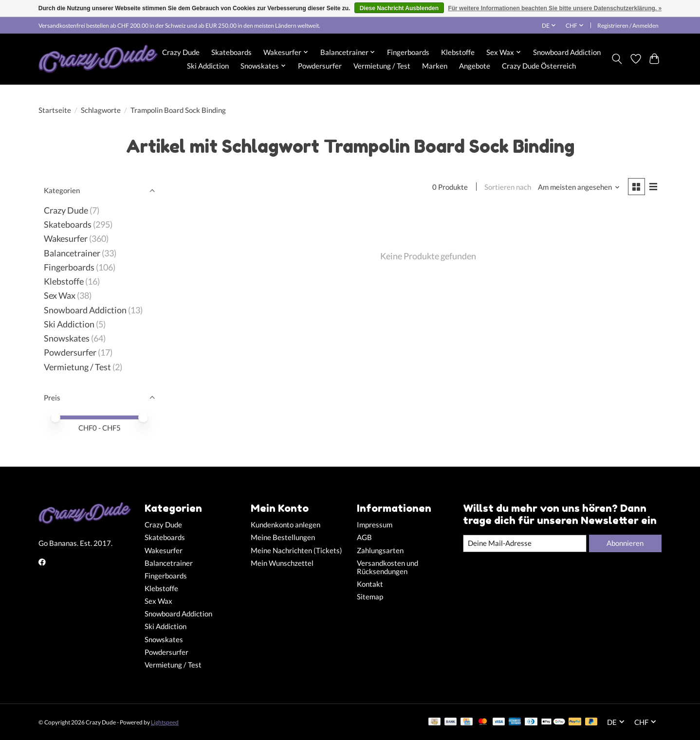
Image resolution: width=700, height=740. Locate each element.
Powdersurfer (320, 66)
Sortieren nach (508, 187)
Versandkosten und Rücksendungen (387, 567)
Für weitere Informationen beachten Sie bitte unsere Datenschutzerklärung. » (555, 8)
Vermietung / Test (382, 66)
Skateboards (231, 52)
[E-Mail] (525, 543)
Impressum (375, 525)
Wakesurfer (66, 239)
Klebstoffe (458, 52)
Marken (435, 66)
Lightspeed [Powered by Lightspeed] (165, 722)
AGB (364, 537)
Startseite (55, 110)
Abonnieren (625, 543)
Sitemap (370, 597)
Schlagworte (101, 110)
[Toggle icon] (617, 59)
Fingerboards (408, 52)
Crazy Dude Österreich (539, 66)
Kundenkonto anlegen (286, 525)
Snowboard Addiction (567, 52)
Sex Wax (60, 296)
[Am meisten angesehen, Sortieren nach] (579, 187)
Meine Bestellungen (283, 537)
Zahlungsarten (380, 550)
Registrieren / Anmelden (628, 26)
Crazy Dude (181, 52)
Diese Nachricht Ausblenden (399, 8)
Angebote (475, 66)
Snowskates (67, 338)
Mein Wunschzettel (282, 563)
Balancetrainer (72, 253)
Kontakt (370, 584)
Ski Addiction (208, 66)
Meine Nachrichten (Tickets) (296, 550)
